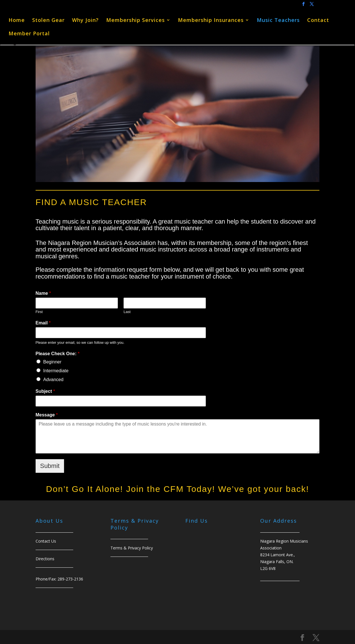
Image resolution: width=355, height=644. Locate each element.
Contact (318, 21)
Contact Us (46, 541)
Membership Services (136, 21)
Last (127, 312)
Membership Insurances (211, 21)
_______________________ (280, 579)
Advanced (53, 380)
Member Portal (29, 34)
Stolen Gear (48, 21)
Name (43, 293)
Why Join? (85, 21)
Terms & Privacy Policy (132, 548)
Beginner (52, 362)
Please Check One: (58, 354)
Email (43, 323)
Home (17, 21)
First (39, 312)
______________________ (54, 548)
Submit (50, 466)
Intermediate (56, 371)
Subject (45, 391)
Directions (45, 559)
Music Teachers (278, 21)
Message (47, 415)
